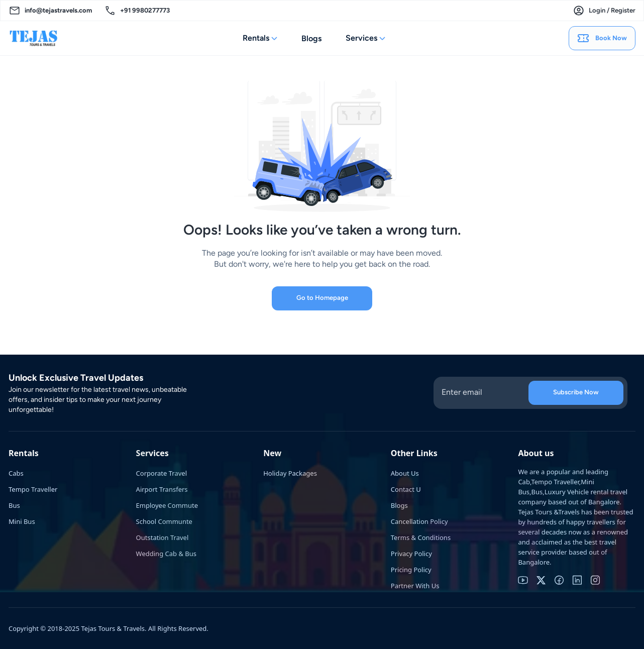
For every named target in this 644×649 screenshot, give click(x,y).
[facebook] (559, 580)
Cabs (16, 473)
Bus (14, 505)
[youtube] (523, 580)
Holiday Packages (290, 473)
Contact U (406, 489)
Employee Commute (167, 505)
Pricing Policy (411, 570)
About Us (405, 473)
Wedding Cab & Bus (166, 554)
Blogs (311, 38)
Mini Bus (22, 521)
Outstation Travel (163, 537)
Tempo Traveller (33, 489)
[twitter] (541, 580)
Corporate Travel (162, 473)
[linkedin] (577, 580)
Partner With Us (415, 586)
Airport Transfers (162, 489)
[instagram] (595, 580)
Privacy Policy (411, 554)
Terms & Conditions (421, 537)
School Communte (164, 521)
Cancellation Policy (419, 521)
